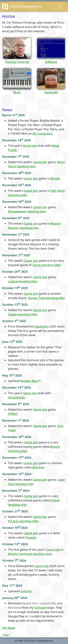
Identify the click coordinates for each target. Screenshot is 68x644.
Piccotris (31, 537)
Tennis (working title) (46, 265)
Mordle (55, 178)
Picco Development (26, 6)
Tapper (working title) (22, 314)
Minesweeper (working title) (27, 211)
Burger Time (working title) (46, 298)
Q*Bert (13, 414)
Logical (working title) (23, 281)
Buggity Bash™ (31, 381)
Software (41, 608)
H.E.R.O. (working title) (23, 521)
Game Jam (30, 146)
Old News (9, 628)
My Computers (42, 134)
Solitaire (26, 591)
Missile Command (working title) (30, 554)
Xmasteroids (16, 397)
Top (6, 635)
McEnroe (38, 467)
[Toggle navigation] (61, 6)
